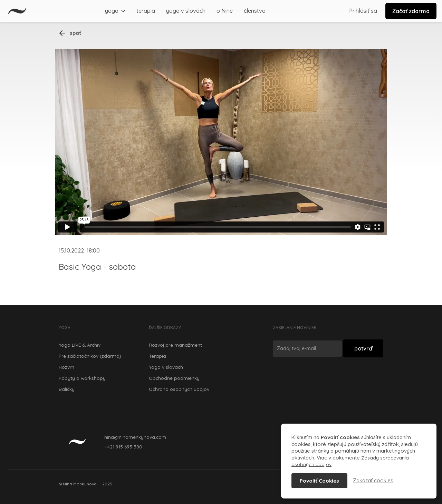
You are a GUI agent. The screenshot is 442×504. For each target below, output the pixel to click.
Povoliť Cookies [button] (319, 481)
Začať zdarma (411, 11)
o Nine (225, 11)
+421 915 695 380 (123, 447)
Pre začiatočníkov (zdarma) (90, 356)
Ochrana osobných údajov (179, 389)
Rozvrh (66, 367)
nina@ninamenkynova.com (135, 437)
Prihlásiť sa (363, 11)
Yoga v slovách (166, 367)
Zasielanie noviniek (295, 328)
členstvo (255, 11)
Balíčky (67, 389)
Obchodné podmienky (174, 378)
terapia (146, 11)
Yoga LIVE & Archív (80, 345)
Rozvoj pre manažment (175, 345)
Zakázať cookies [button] (373, 480)
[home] (17, 11)
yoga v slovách (186, 11)
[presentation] (325, 376)
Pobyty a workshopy (82, 378)
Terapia (157, 356)
